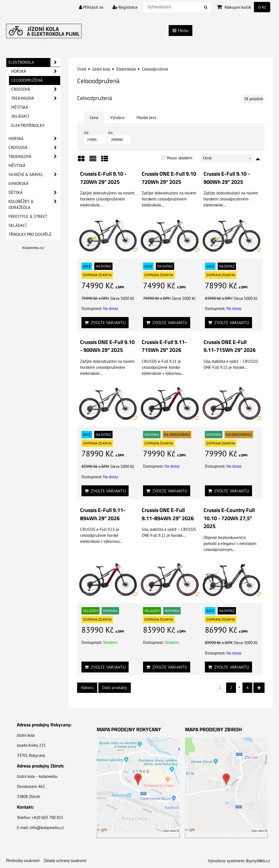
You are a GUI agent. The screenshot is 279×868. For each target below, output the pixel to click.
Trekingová (36, 98)
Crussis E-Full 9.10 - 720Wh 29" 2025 (103, 178)
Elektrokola (34, 62)
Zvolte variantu (105, 322)
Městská (20, 107)
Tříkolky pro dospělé (30, 234)
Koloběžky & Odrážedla (34, 205)
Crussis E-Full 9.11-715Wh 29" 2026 (164, 346)
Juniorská (18, 183)
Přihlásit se (91, 7)
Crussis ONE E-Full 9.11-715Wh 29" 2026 (230, 346)
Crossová (36, 89)
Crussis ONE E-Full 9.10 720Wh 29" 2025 (169, 178)
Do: (119, 137)
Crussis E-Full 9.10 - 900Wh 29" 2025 (227, 178)
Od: (95, 137)
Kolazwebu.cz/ (33, 248)
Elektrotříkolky (28, 125)
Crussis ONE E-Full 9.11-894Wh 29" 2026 (168, 514)
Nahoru (87, 688)
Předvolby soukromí (23, 861)
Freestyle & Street (28, 216)
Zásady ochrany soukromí (65, 861)
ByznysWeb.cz (258, 861)
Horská (36, 71)
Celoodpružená (27, 80)
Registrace (125, 7)
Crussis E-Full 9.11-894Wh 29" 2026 (103, 514)
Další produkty (115, 688)
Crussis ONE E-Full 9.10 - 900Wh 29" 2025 (107, 346)
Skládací (20, 116)
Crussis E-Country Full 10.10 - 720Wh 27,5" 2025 (229, 518)
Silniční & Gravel (34, 175)
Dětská (34, 193)
